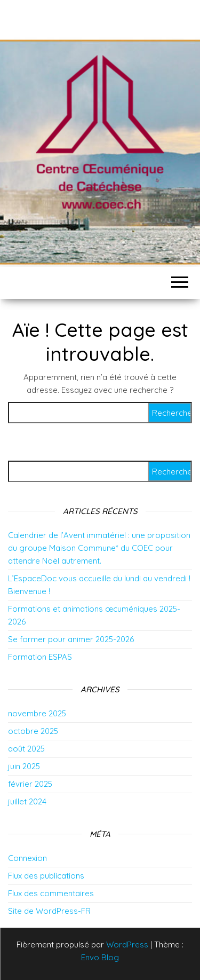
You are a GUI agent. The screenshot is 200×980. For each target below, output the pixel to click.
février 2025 (30, 784)
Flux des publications (46, 876)
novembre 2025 (37, 713)
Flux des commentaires (51, 893)
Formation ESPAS (40, 657)
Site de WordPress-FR (49, 911)
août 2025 (26, 749)
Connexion (27, 858)
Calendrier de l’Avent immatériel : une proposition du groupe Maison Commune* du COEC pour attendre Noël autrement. (99, 548)
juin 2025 (24, 766)
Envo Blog (100, 957)
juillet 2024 (27, 801)
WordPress (127, 945)
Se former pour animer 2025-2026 (71, 639)
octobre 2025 (33, 731)
